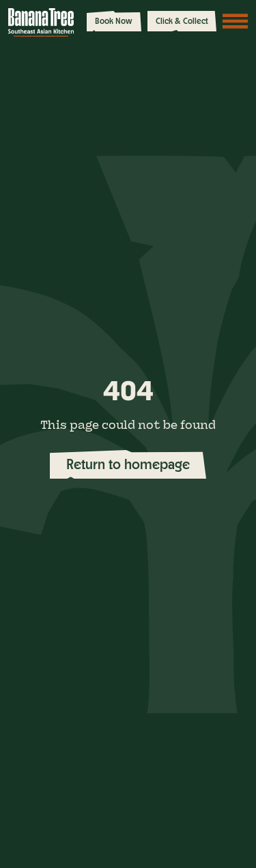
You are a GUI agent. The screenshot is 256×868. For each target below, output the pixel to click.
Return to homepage (128, 464)
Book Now (114, 21)
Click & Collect (182, 21)
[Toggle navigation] (236, 21)
